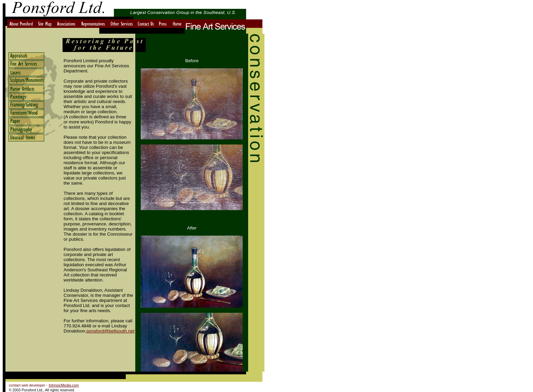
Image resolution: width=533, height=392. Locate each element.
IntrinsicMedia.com (64, 385)
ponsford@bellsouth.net (110, 331)
